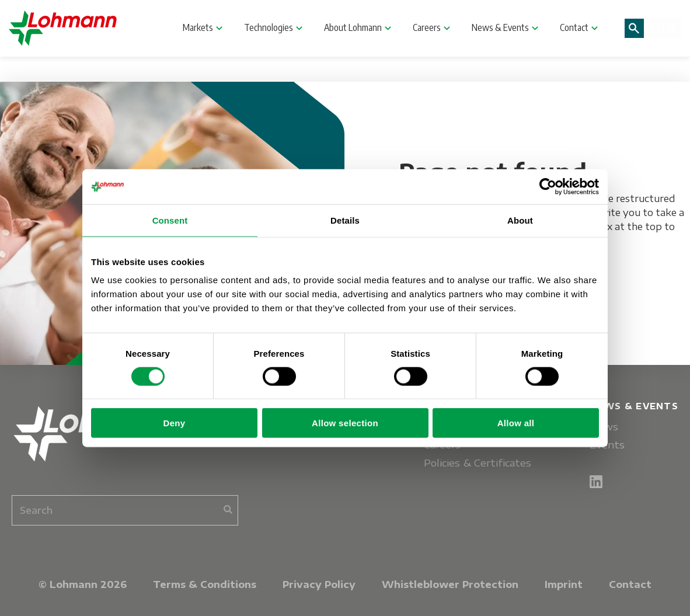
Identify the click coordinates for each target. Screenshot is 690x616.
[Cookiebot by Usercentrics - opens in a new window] (548, 186)
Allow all (516, 423)
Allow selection (345, 423)
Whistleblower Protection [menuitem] (450, 584)
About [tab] (520, 220)
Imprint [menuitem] (564, 584)
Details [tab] (345, 220)
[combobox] (125, 510)
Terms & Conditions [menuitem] (205, 584)
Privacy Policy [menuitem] (319, 584)
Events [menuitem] (607, 445)
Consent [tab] (170, 220)
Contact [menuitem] (630, 584)
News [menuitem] (604, 427)
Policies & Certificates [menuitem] (478, 463)
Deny (175, 423)
